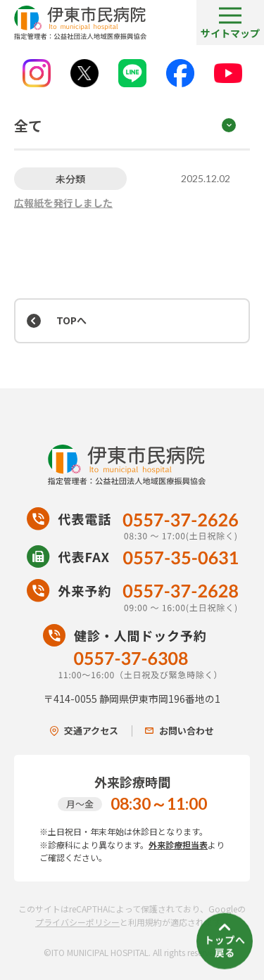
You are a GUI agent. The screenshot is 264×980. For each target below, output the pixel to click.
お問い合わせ (180, 731)
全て (28, 126)
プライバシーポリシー (77, 922)
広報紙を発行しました (63, 203)
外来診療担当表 (178, 845)
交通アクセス (84, 731)
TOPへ (71, 320)
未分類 (70, 179)
